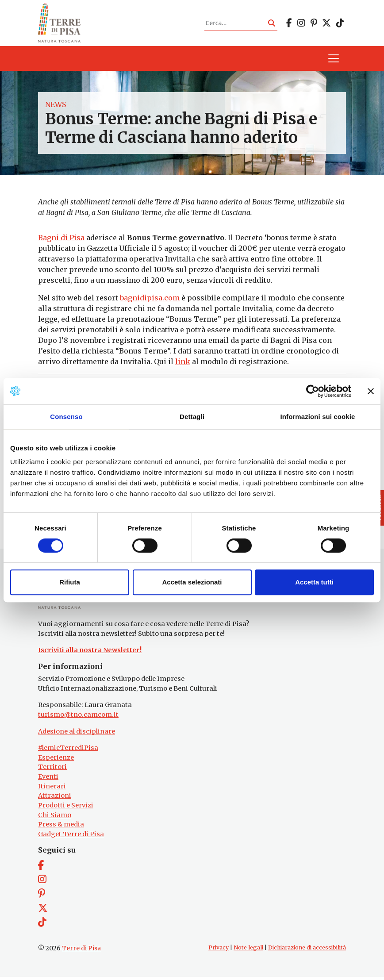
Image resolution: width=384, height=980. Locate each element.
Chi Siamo (55, 818)
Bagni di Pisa (61, 239)
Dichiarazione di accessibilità (307, 951)
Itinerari (52, 789)
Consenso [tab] (66, 417)
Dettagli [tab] (192, 417)
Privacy (219, 951)
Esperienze (56, 761)
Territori (52, 770)
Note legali (248, 951)
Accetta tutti (314, 582)
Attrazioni (55, 799)
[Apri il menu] (334, 60)
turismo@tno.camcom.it (78, 718)
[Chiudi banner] (371, 391)
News (56, 106)
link (183, 363)
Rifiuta (70, 582)
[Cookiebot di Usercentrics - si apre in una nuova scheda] (313, 391)
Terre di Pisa (81, 951)
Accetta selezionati (192, 582)
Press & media (61, 827)
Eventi (48, 780)
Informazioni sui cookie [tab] (318, 417)
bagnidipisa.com (150, 300)
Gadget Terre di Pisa (71, 837)
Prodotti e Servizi (66, 808)
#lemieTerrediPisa (68, 751)
